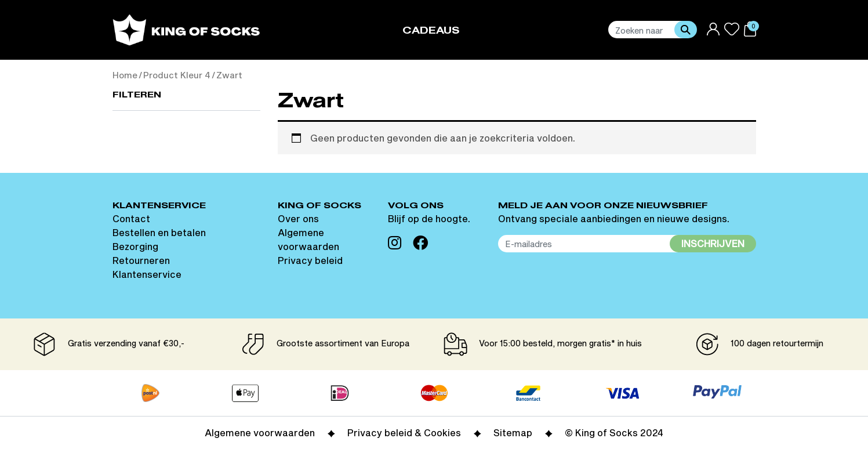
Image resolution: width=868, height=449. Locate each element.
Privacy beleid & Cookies (404, 432)
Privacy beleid (310, 260)
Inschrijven (713, 243)
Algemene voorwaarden (260, 432)
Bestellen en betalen (159, 232)
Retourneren (141, 260)
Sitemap (513, 432)
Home (125, 75)
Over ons (298, 218)
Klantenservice (147, 274)
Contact (131, 218)
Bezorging (135, 246)
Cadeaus (431, 31)
